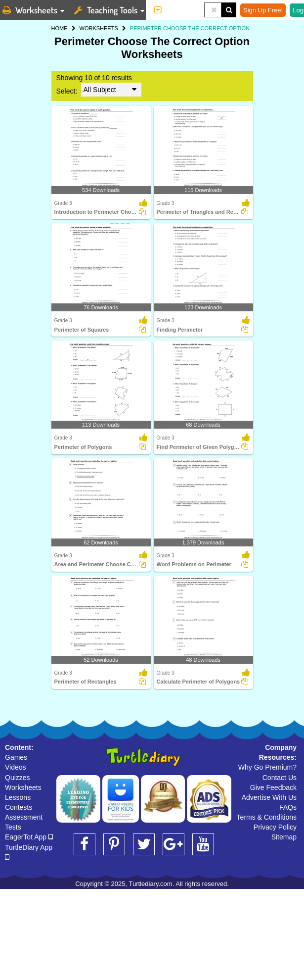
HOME (60, 28)
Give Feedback (273, 787)
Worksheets (23, 787)
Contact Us (280, 778)
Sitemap (284, 837)
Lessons (18, 797)
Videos (16, 767)
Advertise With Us (269, 797)
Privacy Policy (275, 827)
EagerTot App (29, 837)
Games (16, 757)
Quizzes (18, 778)
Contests (19, 807)
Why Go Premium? (267, 767)
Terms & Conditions (267, 817)
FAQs (288, 807)
